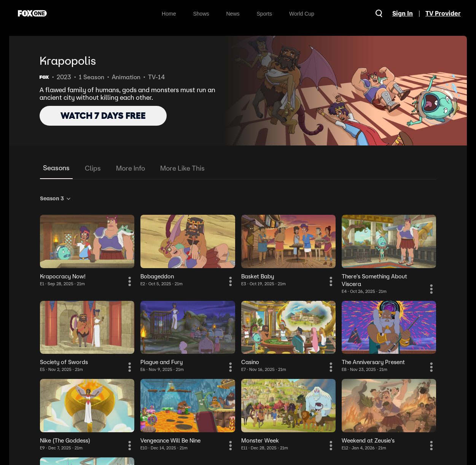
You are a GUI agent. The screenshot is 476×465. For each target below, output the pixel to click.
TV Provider (443, 13)
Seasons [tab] (56, 168)
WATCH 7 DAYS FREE (103, 116)
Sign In (403, 13)
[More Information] (130, 281)
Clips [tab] (93, 168)
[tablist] (238, 169)
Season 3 (56, 198)
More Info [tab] (131, 168)
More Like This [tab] (182, 168)
